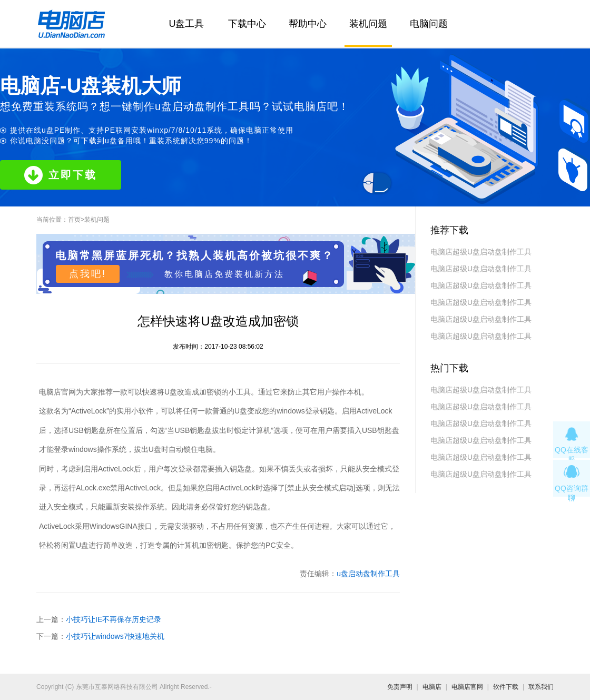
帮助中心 (308, 24)
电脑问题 (429, 24)
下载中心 (247, 24)
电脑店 (432, 687)
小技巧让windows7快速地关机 (115, 636)
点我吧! (88, 274)
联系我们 (541, 687)
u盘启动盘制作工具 (368, 574)
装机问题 (368, 24)
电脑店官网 (467, 687)
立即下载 (61, 175)
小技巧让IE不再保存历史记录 (114, 619)
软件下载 (506, 687)
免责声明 (400, 687)
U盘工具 (187, 24)
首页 (74, 220)
